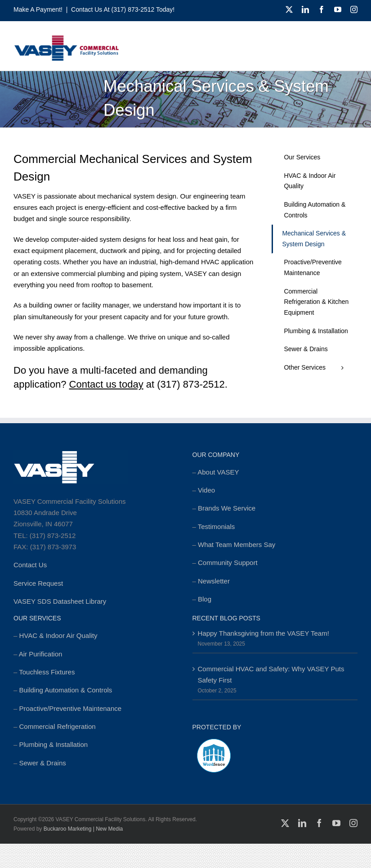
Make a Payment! (38, 9)
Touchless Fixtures (47, 672)
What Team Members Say (237, 545)
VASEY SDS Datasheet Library (60, 601)
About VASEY (218, 472)
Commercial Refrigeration (58, 726)
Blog (205, 599)
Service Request (38, 583)
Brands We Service (227, 508)
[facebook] (322, 9)
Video (206, 490)
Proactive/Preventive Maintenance (71, 708)
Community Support (228, 563)
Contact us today (106, 384)
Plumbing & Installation (54, 744)
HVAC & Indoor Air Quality (58, 635)
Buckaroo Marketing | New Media (83, 829)
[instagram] (354, 9)
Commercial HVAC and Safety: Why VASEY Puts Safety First (271, 674)
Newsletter (214, 581)
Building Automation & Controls (66, 690)
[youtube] (338, 9)
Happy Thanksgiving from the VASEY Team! (264, 633)
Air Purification (41, 654)
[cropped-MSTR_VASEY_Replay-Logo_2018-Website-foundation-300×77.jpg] (66, 38)
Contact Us (30, 565)
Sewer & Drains (43, 763)
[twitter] (289, 9)
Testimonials (217, 527)
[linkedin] (305, 9)
